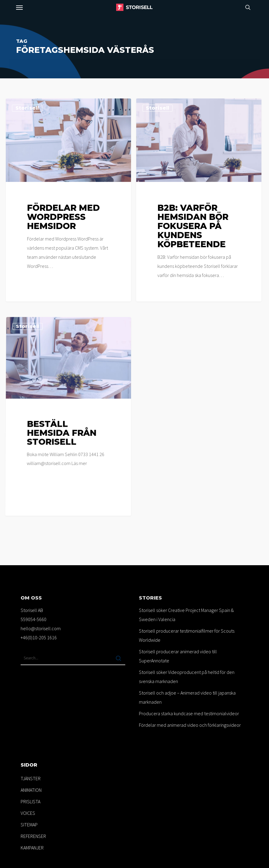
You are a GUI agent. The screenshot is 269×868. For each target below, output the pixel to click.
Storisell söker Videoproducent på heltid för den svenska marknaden (187, 677)
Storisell (27, 108)
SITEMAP (29, 825)
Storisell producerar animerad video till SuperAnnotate (178, 656)
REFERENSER (33, 836)
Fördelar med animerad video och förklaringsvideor (190, 725)
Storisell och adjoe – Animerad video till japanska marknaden (187, 697)
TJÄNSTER (31, 778)
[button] (19, 7)
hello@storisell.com (41, 628)
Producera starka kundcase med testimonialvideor (189, 713)
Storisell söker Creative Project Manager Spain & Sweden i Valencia (186, 615)
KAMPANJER (32, 848)
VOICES (28, 813)
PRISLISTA (30, 801)
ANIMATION (31, 790)
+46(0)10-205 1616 (39, 637)
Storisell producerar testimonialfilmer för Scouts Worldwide (187, 635)
